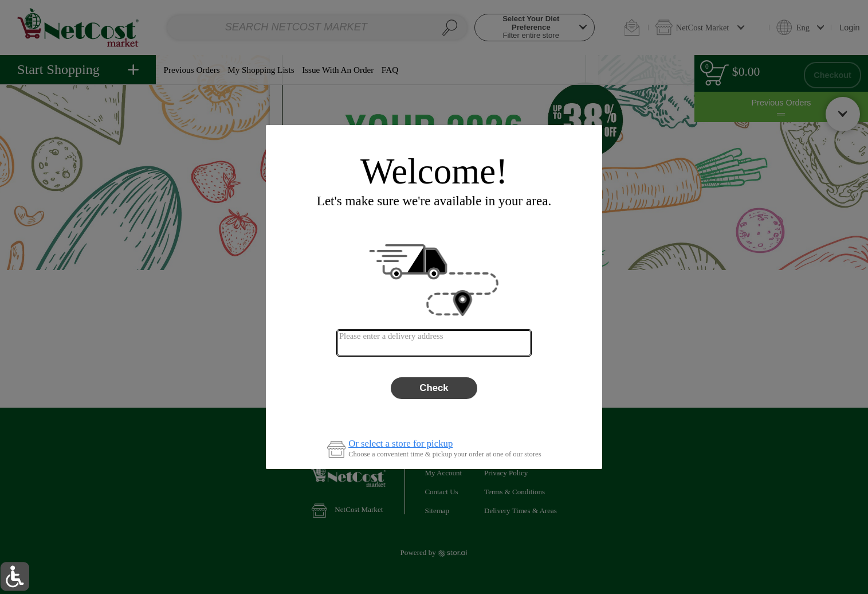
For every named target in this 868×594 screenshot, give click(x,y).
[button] (15, 577)
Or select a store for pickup (400, 444)
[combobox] (434, 343)
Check (434, 388)
